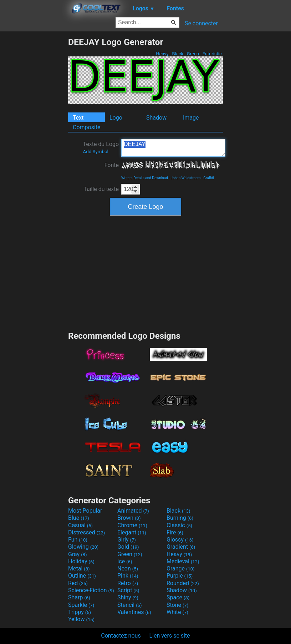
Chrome (132, 525)
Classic (179, 525)
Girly (127, 540)
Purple (180, 576)
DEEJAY (173, 148)
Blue (79, 518)
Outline (82, 576)
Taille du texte (101, 189)
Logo (116, 118)
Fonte (112, 165)
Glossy (180, 540)
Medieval (183, 561)
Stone (177, 605)
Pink (128, 576)
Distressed (86, 532)
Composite (87, 127)
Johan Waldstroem (186, 178)
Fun (78, 540)
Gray (77, 554)
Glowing (83, 547)
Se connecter (201, 23)
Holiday (81, 561)
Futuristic (212, 54)
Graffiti (209, 178)
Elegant (132, 532)
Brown (129, 518)
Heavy (162, 54)
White (177, 612)
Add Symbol (95, 152)
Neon (128, 568)
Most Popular (85, 511)
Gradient (181, 547)
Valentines (134, 612)
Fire (175, 532)
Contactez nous (121, 636)
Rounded (183, 583)
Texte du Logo (101, 147)
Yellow (81, 619)
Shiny (128, 597)
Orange (181, 568)
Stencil (129, 605)
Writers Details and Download (145, 178)
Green (193, 54)
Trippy (80, 612)
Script (128, 590)
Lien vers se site (170, 636)
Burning (180, 518)
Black (178, 54)
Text (78, 118)
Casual (80, 525)
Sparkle (81, 605)
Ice (125, 561)
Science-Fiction (91, 590)
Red (78, 583)
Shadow (156, 118)
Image (191, 118)
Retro (128, 583)
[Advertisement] (34, 144)
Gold (128, 547)
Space (178, 597)
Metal (79, 568)
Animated (133, 511)
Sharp (79, 597)
